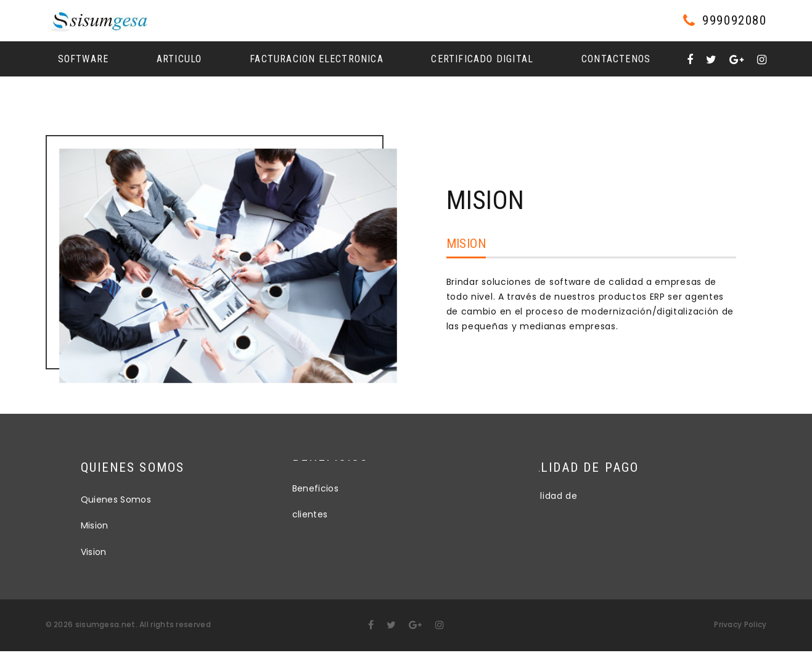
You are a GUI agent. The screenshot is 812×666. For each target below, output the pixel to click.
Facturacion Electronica (317, 59)
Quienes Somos (151, 499)
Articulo (179, 59)
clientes (310, 503)
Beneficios (316, 477)
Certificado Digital (482, 59)
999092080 (734, 21)
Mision (466, 244)
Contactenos (616, 59)
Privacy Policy (740, 624)
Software (84, 59)
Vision (129, 552)
